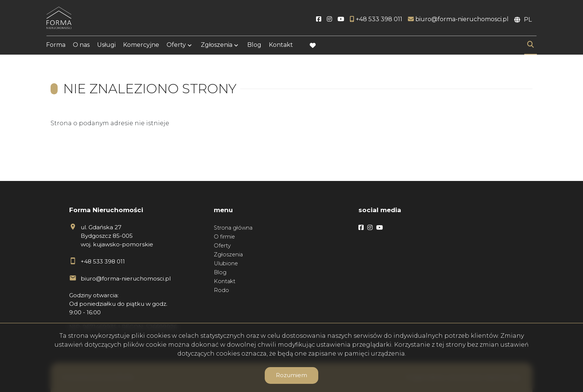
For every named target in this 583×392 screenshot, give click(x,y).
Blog (254, 46)
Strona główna (233, 228)
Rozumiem (291, 375)
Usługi (106, 46)
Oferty (176, 46)
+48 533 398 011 (103, 261)
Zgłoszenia (217, 46)
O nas (81, 46)
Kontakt (281, 46)
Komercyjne (141, 46)
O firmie (224, 237)
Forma (56, 46)
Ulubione (226, 263)
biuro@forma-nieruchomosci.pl (126, 278)
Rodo (221, 290)
